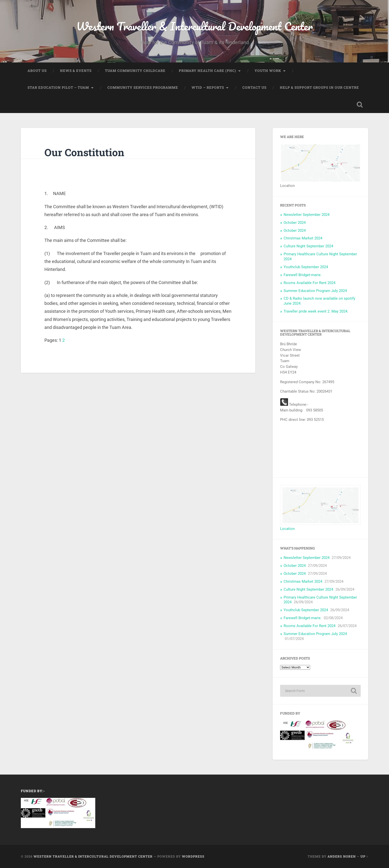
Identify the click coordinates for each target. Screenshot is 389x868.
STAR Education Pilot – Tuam (58, 88)
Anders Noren (342, 857)
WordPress (193, 857)
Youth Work (268, 71)
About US (37, 71)
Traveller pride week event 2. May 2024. (316, 312)
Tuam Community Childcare (135, 71)
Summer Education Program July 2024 (315, 291)
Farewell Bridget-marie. (303, 275)
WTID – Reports (208, 88)
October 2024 (295, 223)
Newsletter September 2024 (307, 215)
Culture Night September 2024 (308, 246)
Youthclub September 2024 (306, 267)
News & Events (76, 71)
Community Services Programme (143, 88)
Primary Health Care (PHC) (208, 71)
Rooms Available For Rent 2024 (309, 283)
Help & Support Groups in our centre (319, 88)
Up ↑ (364, 857)
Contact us (254, 88)
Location (287, 529)
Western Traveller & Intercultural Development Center (194, 26)
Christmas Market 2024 (303, 238)
